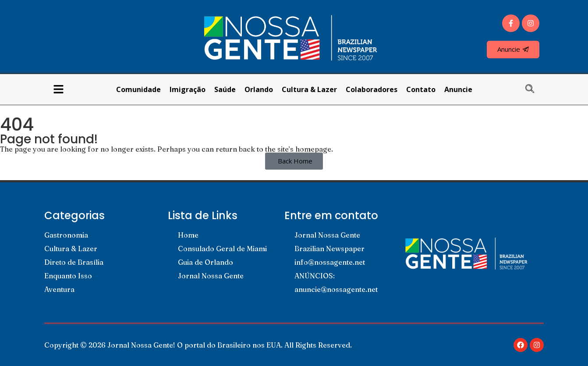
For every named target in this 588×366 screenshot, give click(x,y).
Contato (421, 89)
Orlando (259, 89)
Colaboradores (372, 89)
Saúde (225, 89)
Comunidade (138, 89)
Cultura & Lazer (309, 89)
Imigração (188, 89)
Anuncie (458, 89)
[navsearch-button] (534, 89)
